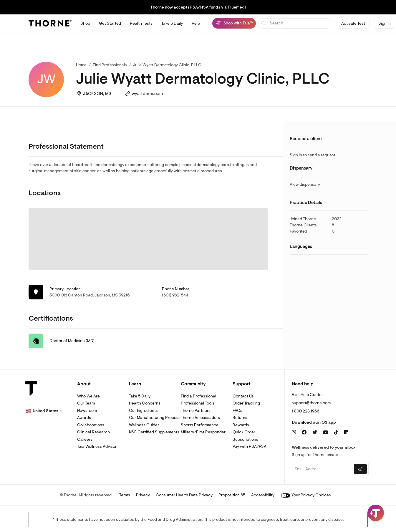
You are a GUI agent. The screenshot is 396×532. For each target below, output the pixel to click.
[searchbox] (295, 23)
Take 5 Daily (140, 396)
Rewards (241, 425)
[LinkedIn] (346, 432)
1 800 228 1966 (305, 411)
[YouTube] (326, 432)
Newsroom (87, 411)
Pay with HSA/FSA (250, 446)
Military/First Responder (203, 432)
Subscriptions (245, 439)
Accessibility (263, 495)
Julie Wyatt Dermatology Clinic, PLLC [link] (167, 65)
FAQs (237, 411)
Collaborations (91, 425)
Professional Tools (198, 403)
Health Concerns (145, 403)
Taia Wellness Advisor (97, 446)
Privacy (143, 495)
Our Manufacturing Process (155, 418)
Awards (84, 418)
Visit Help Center (307, 395)
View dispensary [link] (305, 184)
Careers (85, 439)
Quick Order (244, 432)
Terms (125, 495)
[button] (44, 411)
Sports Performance (200, 425)
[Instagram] (294, 432)
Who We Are (88, 396)
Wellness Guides (144, 425)
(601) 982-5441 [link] (176, 295)
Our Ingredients (143, 411)
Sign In (385, 23)
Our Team (86, 403)
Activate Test (353, 23)
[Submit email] (360, 469)
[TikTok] (336, 432)
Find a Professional (198, 396)
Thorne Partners (196, 411)
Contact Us (243, 396)
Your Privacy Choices (306, 495)
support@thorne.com (311, 403)
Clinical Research (93, 432)
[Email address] (321, 469)
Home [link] (81, 65)
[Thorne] (50, 23)
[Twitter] (315, 432)
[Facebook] (304, 432)
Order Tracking (246, 403)
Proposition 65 (232, 495)
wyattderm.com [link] (147, 94)
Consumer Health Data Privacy (184, 495)
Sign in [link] (296, 155)
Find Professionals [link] (110, 65)
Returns (240, 418)
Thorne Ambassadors (200, 418)
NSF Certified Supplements (154, 432)
